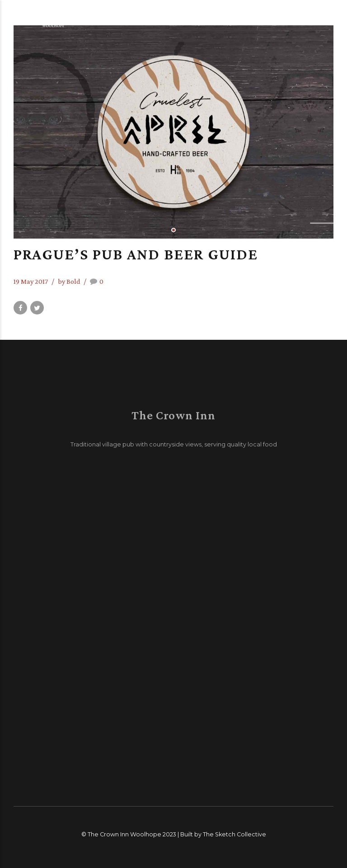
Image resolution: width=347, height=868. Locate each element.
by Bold (69, 281)
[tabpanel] (173, 132)
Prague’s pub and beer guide (136, 254)
